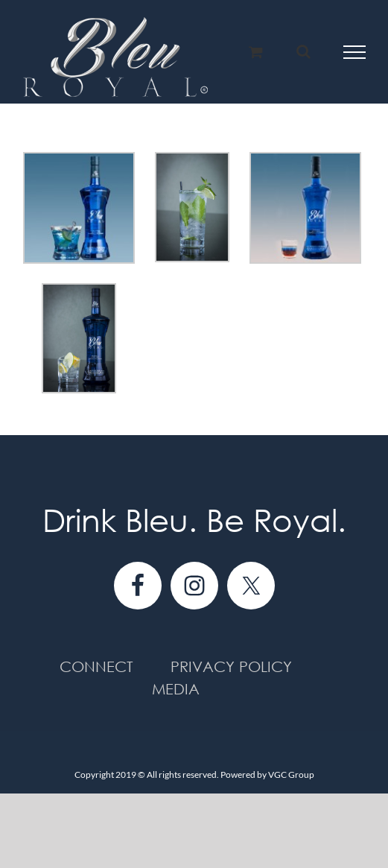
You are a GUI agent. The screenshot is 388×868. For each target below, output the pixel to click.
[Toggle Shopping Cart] (256, 52)
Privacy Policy (231, 666)
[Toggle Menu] (355, 52)
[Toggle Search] (303, 51)
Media (176, 689)
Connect (96, 666)
